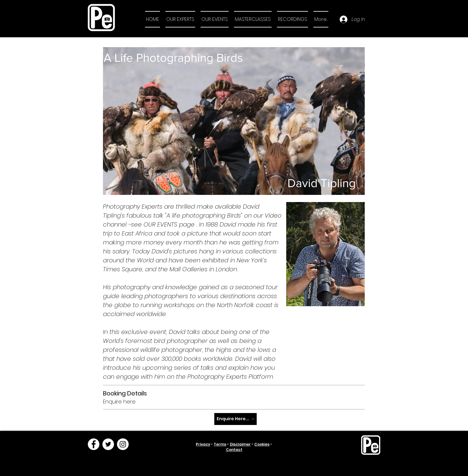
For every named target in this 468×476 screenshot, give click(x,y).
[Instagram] (123, 444)
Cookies (262, 444)
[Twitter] (108, 444)
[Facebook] (94, 444)
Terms (220, 444)
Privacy (203, 444)
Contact (234, 450)
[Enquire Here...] (235, 419)
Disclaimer (240, 444)
